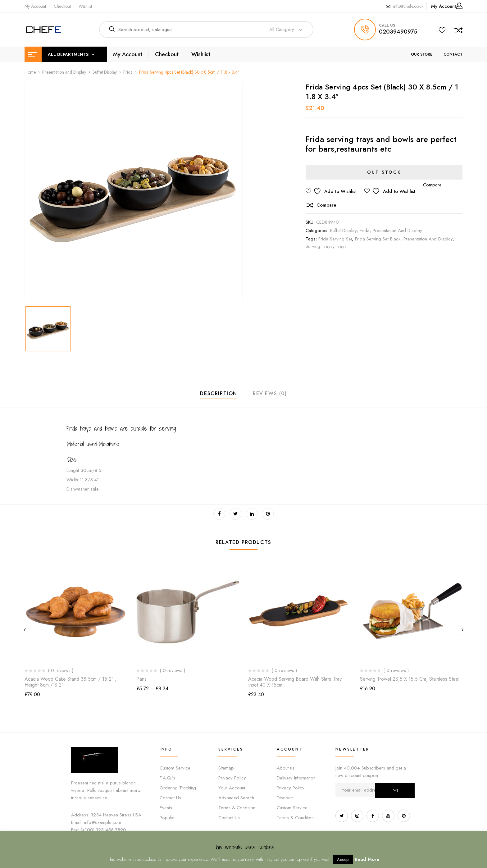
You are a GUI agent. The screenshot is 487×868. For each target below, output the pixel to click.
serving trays (319, 246)
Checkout (62, 6)
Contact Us (170, 798)
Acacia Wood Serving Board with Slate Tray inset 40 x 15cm (295, 682)
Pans (141, 679)
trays (341, 246)
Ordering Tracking (178, 788)
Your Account (232, 788)
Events (166, 808)
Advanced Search (236, 798)
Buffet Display (105, 72)
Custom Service (175, 768)
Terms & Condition (237, 808)
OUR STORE (422, 54)
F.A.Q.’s (167, 778)
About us (286, 768)
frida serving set (335, 239)
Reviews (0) (270, 393)
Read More (367, 859)
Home (30, 72)
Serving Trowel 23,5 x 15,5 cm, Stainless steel (410, 679)
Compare (326, 205)
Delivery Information (296, 778)
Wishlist (85, 6)
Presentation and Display (64, 72)
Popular (167, 818)
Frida (128, 72)
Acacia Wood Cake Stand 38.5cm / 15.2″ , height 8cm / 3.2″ (71, 682)
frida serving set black (378, 239)
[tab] (219, 394)
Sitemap (226, 768)
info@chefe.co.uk (408, 6)
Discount (285, 798)
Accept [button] (343, 859)
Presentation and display (428, 239)
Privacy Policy (232, 778)
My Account (35, 6)
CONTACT (453, 54)
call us (387, 25)
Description (219, 393)
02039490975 (398, 32)
